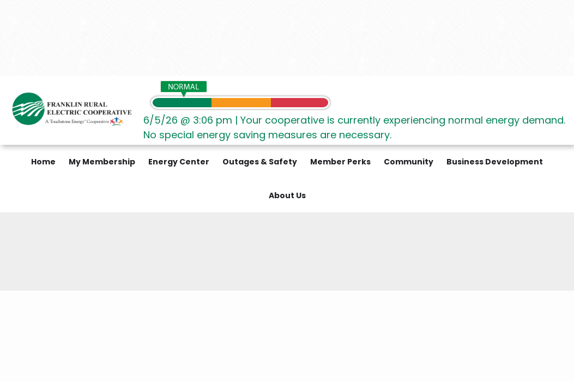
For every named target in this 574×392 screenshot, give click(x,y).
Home (43, 162)
